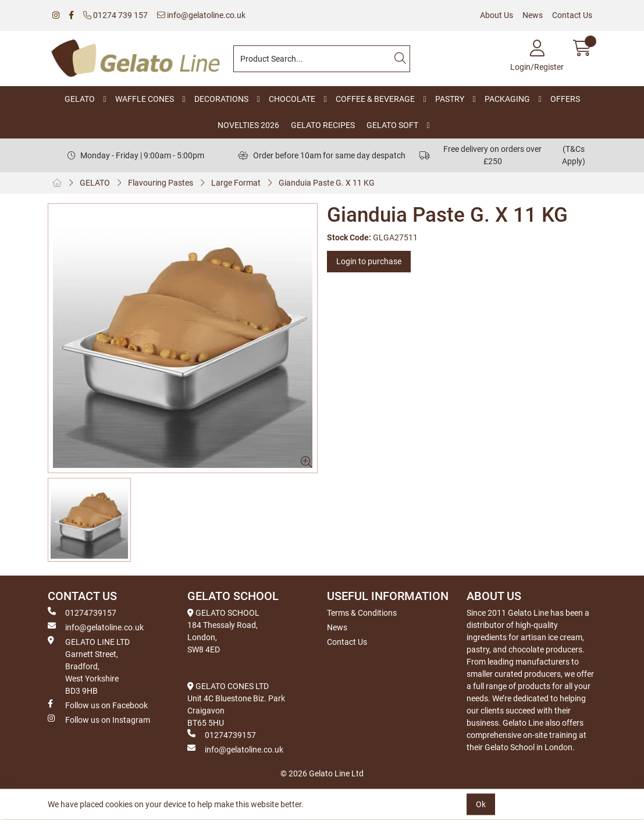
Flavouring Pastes (161, 183)
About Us (497, 15)
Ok (481, 804)
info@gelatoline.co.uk (201, 15)
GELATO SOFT (392, 125)
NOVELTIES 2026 (248, 125)
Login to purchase (369, 261)
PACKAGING (507, 99)
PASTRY (450, 99)
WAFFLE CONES (145, 99)
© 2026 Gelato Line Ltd (322, 773)
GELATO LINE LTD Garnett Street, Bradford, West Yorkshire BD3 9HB (89, 666)
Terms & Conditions (362, 613)
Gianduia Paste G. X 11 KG (327, 183)
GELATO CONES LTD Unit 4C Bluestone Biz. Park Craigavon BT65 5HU (236, 704)
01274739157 (82, 612)
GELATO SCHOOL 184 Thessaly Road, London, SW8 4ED (223, 631)
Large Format (236, 183)
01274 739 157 (115, 15)
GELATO (80, 99)
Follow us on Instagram (99, 719)
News (533, 15)
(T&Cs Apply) (574, 155)
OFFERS (565, 99)
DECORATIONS (221, 99)
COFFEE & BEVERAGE (375, 99)
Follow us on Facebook (98, 705)
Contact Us (572, 15)
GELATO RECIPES (323, 125)
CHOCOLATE (292, 99)
